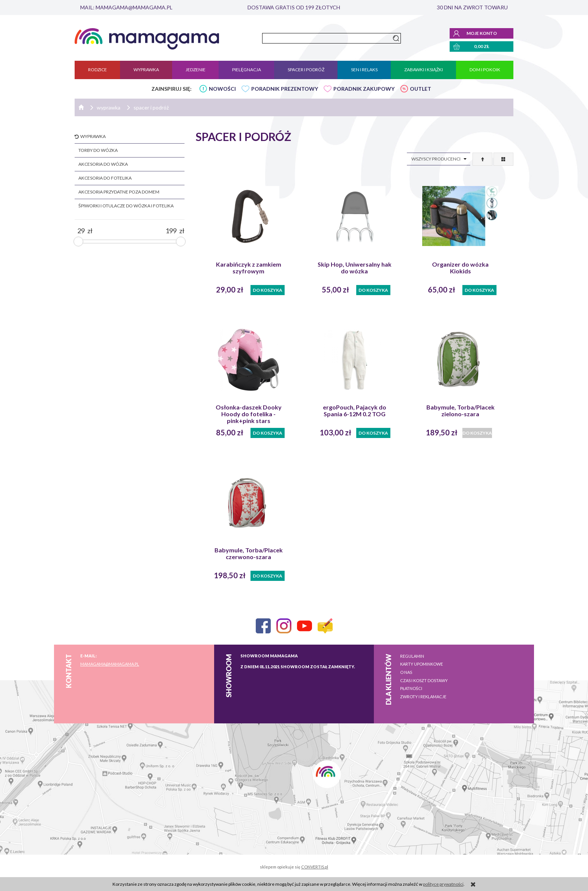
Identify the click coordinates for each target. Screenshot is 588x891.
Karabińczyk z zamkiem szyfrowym (249, 268)
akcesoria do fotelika (105, 178)
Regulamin (412, 656)
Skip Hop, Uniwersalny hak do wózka (355, 268)
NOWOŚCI (222, 89)
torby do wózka (98, 150)
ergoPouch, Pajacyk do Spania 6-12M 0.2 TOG (355, 411)
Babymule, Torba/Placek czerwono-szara (249, 553)
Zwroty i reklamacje (423, 697)
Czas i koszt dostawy (424, 680)
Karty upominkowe (421, 664)
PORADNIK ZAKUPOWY (364, 89)
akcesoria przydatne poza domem (119, 192)
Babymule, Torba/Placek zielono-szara (460, 411)
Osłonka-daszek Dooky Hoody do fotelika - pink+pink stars (249, 414)
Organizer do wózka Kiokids (460, 268)
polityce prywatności (443, 884)
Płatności (411, 688)
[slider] (78, 241)
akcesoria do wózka (103, 164)
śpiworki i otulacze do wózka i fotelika (126, 206)
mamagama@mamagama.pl (110, 664)
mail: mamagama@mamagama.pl (126, 7)
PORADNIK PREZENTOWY (285, 89)
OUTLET (421, 89)
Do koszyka (268, 290)
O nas (406, 672)
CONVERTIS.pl (315, 867)
